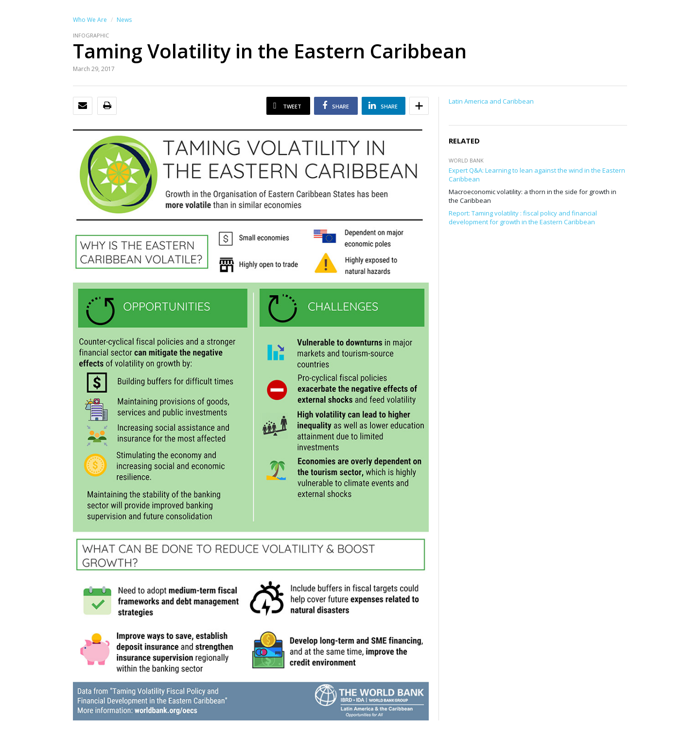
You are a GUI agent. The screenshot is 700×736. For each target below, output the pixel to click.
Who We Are (90, 20)
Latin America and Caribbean (491, 101)
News (124, 20)
